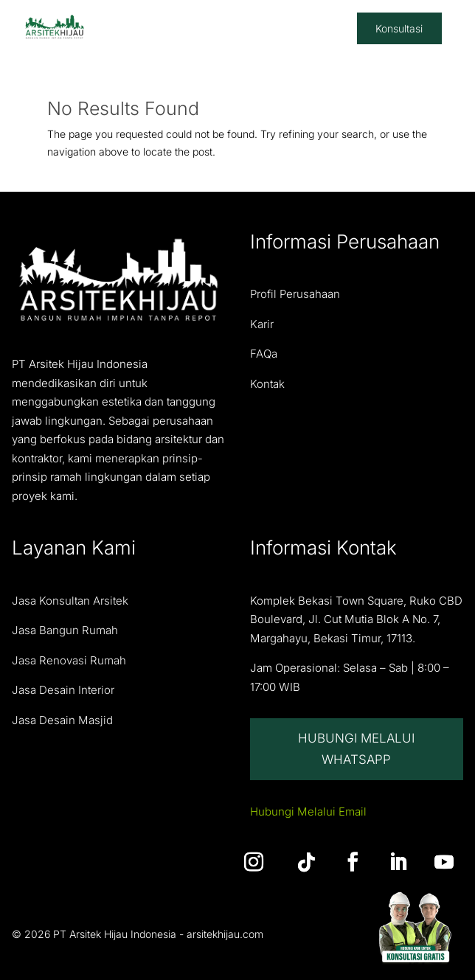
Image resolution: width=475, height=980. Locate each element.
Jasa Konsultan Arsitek (70, 601)
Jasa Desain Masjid (62, 720)
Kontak (267, 384)
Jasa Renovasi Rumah (69, 660)
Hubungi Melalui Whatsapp (356, 749)
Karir (262, 324)
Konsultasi (399, 28)
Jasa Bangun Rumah (65, 630)
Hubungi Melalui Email (308, 812)
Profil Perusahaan (295, 294)
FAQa (264, 354)
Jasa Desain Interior (63, 690)
